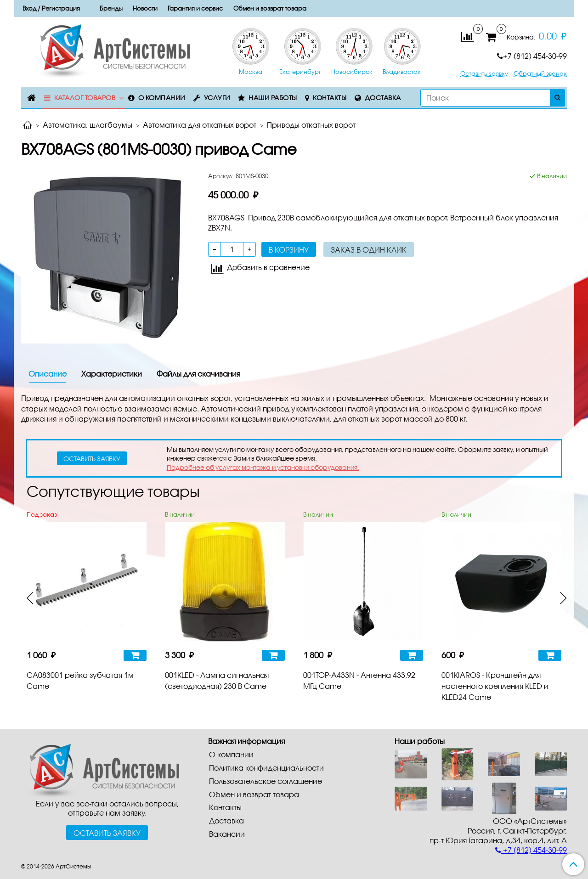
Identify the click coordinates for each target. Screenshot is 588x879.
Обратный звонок (540, 74)
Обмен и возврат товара (270, 8)
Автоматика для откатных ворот (200, 125)
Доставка (383, 98)
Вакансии (227, 834)
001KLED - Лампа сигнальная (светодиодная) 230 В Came (217, 680)
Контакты (330, 98)
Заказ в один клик (369, 250)
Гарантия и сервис (195, 8)
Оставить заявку (484, 74)
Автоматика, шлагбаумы (88, 125)
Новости (145, 8)
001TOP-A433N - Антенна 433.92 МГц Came (359, 680)
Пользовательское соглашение (266, 781)
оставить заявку (92, 459)
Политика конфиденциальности (266, 768)
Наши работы (273, 98)
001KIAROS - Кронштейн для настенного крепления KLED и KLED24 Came (495, 686)
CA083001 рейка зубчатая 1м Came (80, 680)
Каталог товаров (85, 98)
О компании (162, 98)
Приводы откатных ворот (311, 125)
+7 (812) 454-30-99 (532, 56)
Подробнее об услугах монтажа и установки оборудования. (263, 467)
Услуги (217, 98)
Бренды (111, 8)
